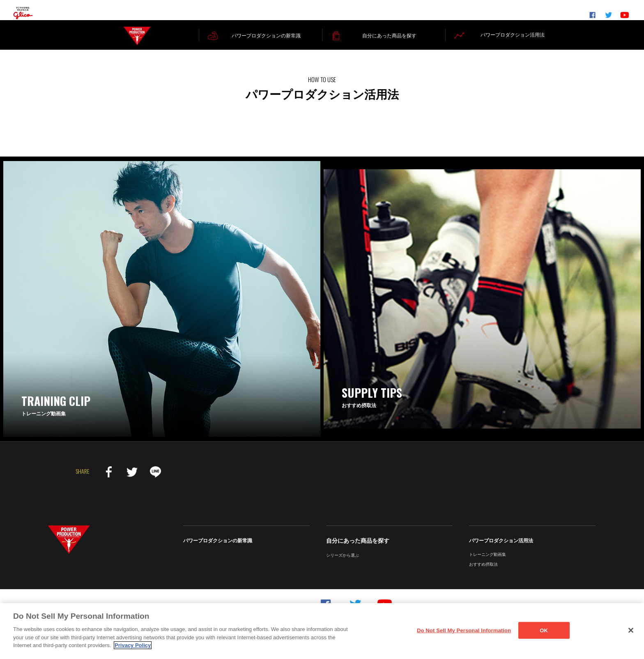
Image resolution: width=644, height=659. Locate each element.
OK (544, 630)
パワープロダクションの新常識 (218, 550)
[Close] (631, 630)
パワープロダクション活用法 (501, 550)
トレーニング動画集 (488, 564)
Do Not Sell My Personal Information (464, 630)
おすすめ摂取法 (483, 574)
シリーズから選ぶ (343, 565)
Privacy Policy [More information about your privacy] (133, 645)
